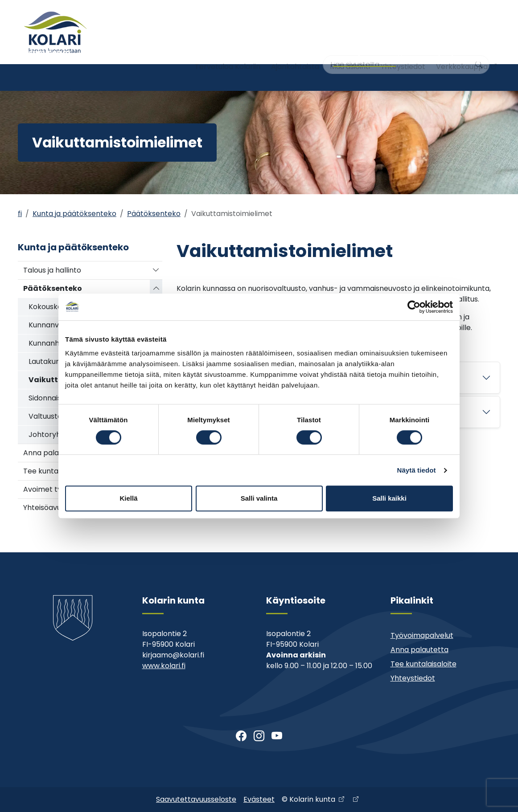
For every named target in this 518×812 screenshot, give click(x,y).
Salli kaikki (389, 498)
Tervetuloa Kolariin (228, 48)
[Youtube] (277, 736)
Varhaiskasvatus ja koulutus (131, 77)
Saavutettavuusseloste (196, 799)
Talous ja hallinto (52, 270)
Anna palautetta (419, 650)
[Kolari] (55, 32)
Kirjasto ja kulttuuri (287, 77)
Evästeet (259, 799)
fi (20, 214)
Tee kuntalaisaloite (423, 664)
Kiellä (128, 498)
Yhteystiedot (403, 48)
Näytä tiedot (417, 470)
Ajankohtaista (295, 48)
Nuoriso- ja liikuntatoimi (215, 77)
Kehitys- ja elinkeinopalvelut (451, 77)
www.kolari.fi (164, 666)
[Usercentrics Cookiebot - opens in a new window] (414, 307)
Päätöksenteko (154, 214)
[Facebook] (241, 736)
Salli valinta (259, 498)
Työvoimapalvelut (422, 635)
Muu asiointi (350, 48)
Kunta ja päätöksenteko (363, 77)
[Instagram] (259, 736)
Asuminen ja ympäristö (47, 77)
